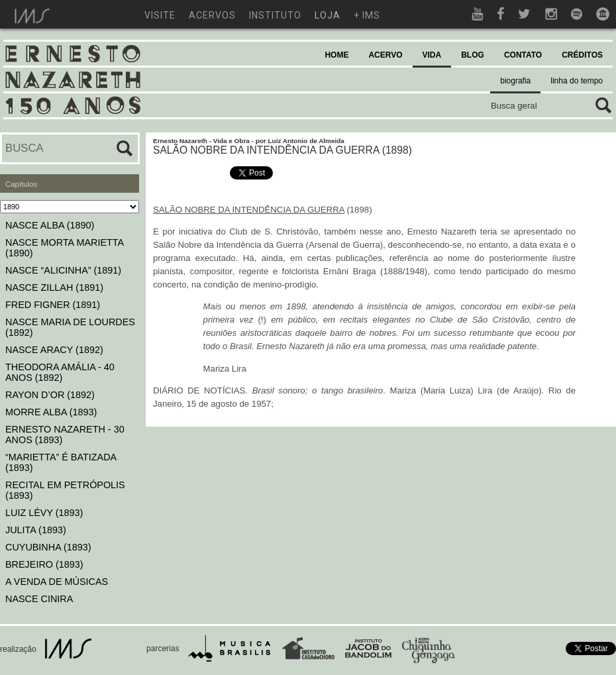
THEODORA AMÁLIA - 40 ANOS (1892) (60, 372)
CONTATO (523, 55)
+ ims (367, 15)
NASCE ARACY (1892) (54, 350)
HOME (336, 55)
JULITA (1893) (36, 530)
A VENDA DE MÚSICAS (57, 582)
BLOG (473, 55)
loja (328, 15)
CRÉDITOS (582, 55)
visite (160, 15)
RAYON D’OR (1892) (50, 395)
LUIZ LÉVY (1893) (44, 513)
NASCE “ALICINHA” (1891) (63, 270)
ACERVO (385, 55)
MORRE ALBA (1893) (51, 412)
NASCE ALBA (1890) (50, 225)
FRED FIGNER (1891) (53, 305)
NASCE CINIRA (39, 599)
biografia (515, 81)
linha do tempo (577, 81)
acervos (212, 15)
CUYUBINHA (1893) (48, 547)
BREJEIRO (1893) (44, 564)
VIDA (432, 55)
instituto (275, 15)
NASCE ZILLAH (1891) (54, 287)
